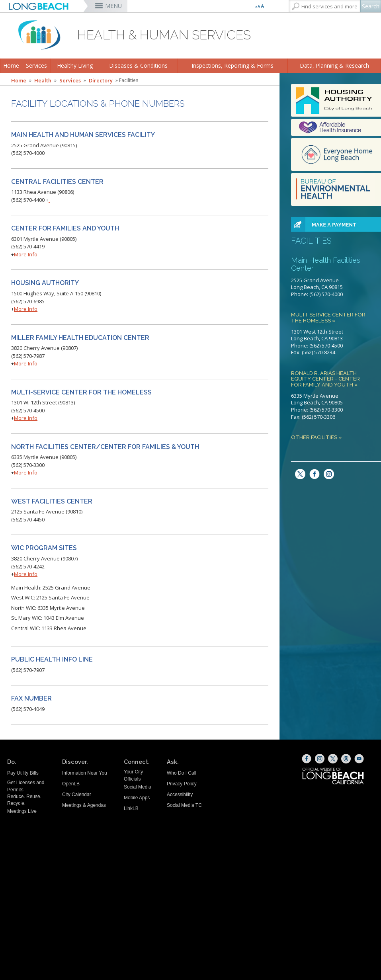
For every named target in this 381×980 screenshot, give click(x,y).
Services (36, 65)
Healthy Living (75, 65)
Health (43, 80)
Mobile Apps (137, 798)
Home (11, 65)
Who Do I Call (182, 773)
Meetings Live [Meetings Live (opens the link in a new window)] (22, 811)
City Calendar (77, 795)
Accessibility (180, 795)
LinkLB (131, 808)
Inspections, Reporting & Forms (233, 65)
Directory (101, 80)
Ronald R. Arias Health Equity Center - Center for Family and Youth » (325, 379)
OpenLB (71, 784)
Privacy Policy (182, 784)
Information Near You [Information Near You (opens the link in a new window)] (85, 773)
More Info (26, 254)
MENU (113, 6)
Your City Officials (133, 775)
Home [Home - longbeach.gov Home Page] (19, 80)
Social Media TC (184, 805)
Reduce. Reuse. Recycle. (24, 800)
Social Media (138, 787)
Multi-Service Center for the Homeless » (328, 318)
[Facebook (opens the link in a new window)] (307, 759)
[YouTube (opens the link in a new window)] (359, 759)
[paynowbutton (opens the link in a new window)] (327, 224)
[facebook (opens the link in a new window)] (313, 473)
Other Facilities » (316, 437)
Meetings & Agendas (84, 805)
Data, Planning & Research (334, 65)
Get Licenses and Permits (26, 786)
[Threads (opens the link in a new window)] (346, 759)
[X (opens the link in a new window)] (333, 759)
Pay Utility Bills (23, 773)
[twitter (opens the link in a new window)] (298, 473)
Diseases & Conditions (138, 65)
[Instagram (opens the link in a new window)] (327, 473)
